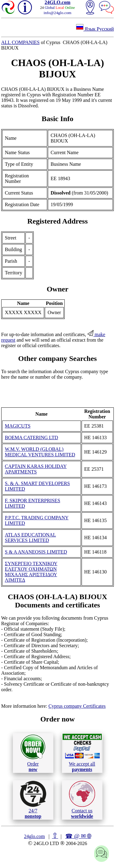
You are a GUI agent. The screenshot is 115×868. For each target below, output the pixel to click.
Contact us (82, 800)
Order (33, 753)
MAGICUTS (18, 426)
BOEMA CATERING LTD (32, 438)
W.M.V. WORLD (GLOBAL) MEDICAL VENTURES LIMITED (40, 452)
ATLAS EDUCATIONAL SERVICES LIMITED (31, 538)
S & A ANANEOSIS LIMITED (36, 552)
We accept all (82, 753)
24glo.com (34, 836)
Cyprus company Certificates (77, 706)
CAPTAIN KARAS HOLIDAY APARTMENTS (36, 469)
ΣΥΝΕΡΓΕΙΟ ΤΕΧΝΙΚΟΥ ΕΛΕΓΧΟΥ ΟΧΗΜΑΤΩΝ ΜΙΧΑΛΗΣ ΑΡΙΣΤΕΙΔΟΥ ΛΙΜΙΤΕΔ (31, 572)
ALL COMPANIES (21, 42)
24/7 (33, 800)
